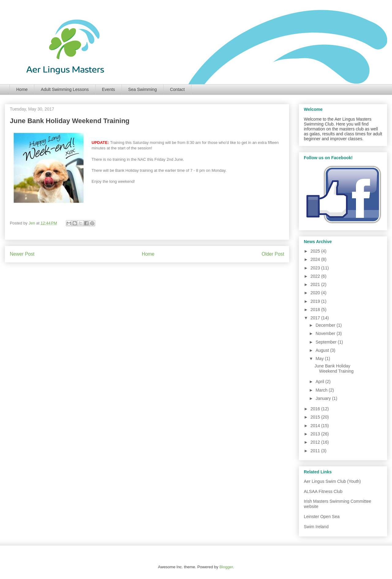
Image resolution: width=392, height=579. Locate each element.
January (324, 398)
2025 (316, 251)
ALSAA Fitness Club (323, 491)
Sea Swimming (143, 89)
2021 (316, 284)
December (326, 325)
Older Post (273, 254)
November (326, 333)
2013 (316, 434)
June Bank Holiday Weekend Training (334, 368)
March (322, 390)
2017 (316, 318)
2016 (316, 409)
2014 (316, 426)
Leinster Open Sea (322, 517)
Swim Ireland (316, 527)
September (326, 342)
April (320, 382)
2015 (316, 417)
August (323, 350)
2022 (316, 276)
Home (22, 89)
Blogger (226, 567)
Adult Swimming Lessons (65, 89)
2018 (316, 310)
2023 (316, 268)
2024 (316, 259)
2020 (316, 293)
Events (109, 89)
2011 (316, 451)
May (320, 359)
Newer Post (22, 254)
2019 (316, 301)
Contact (177, 89)
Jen (32, 223)
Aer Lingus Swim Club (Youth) (332, 481)
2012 (316, 442)
